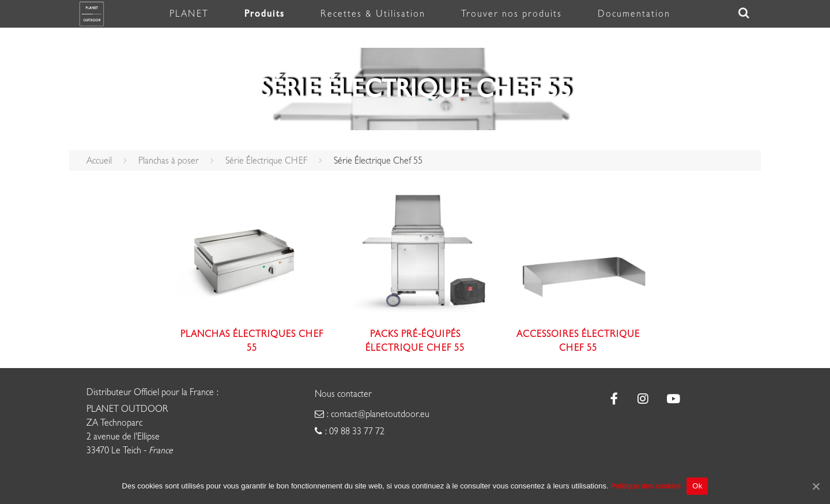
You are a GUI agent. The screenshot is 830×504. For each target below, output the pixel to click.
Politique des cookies (646, 486)
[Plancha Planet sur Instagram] (644, 400)
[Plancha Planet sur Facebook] (614, 400)
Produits (265, 14)
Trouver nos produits (512, 14)
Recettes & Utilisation (373, 14)
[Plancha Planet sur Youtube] (672, 400)
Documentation (634, 14)
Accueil (99, 161)
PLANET (189, 14)
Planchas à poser (169, 161)
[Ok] (816, 486)
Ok (697, 486)
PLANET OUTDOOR (127, 409)
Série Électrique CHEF (266, 161)
